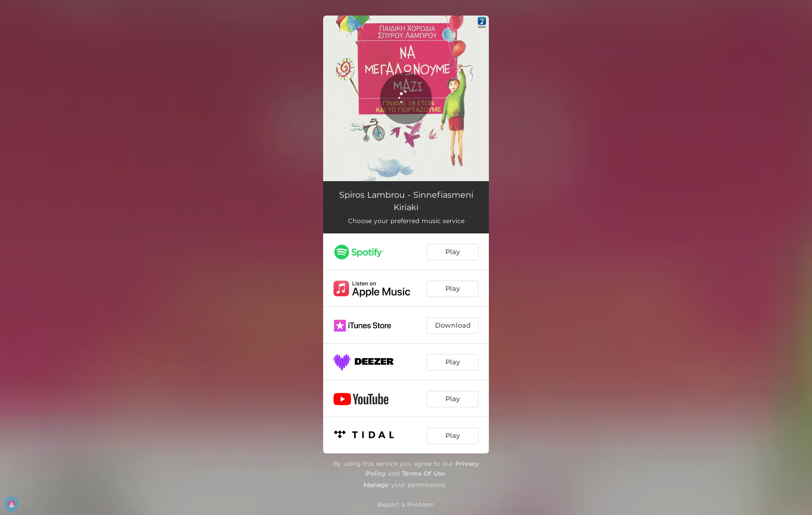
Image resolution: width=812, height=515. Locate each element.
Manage (376, 485)
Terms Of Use (424, 473)
